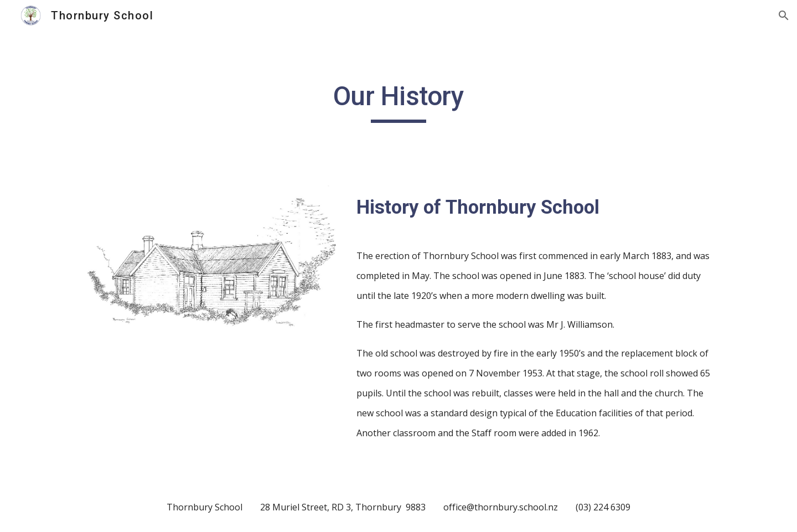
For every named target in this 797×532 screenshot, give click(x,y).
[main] (398, 101)
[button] (784, 16)
